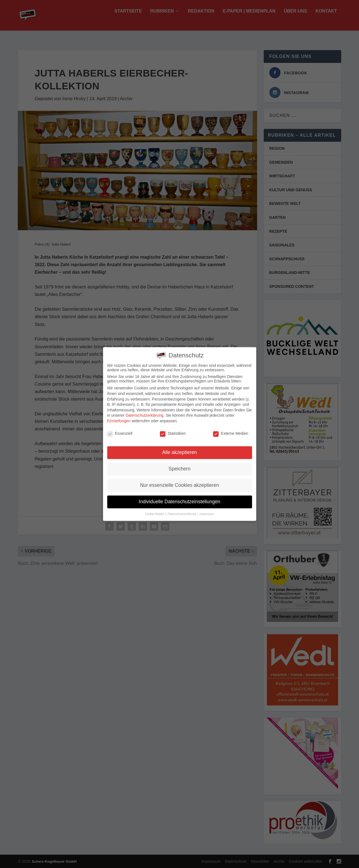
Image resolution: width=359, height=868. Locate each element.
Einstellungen (119, 419)
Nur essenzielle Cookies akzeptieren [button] (179, 483)
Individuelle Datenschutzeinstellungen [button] (179, 499)
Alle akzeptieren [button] (179, 450)
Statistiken (173, 431)
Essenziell (120, 431)
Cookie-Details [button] (155, 512)
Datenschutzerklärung (145, 413)
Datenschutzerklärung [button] (182, 512)
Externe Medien (231, 431)
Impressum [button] (207, 512)
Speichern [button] (179, 467)
